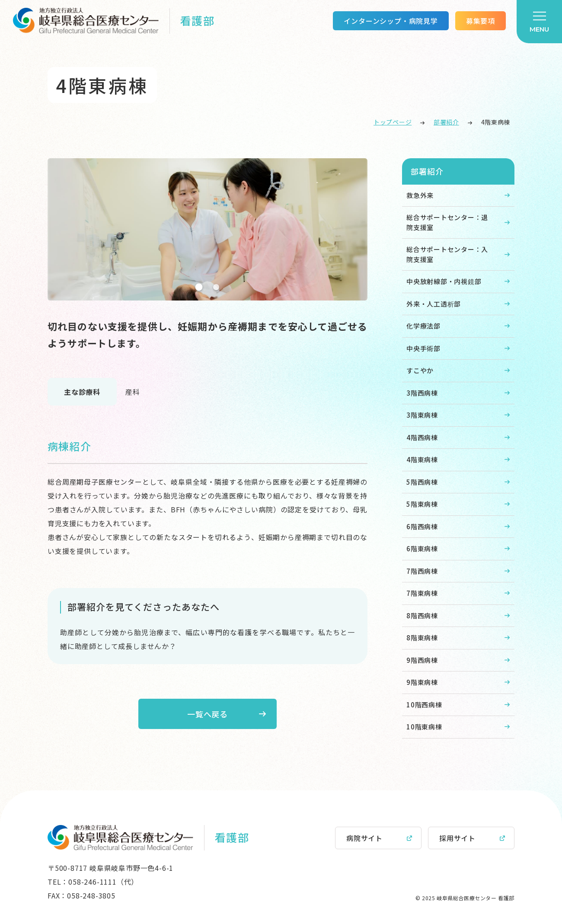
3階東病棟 (422, 415)
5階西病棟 (422, 482)
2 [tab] (216, 287)
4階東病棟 (422, 459)
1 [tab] (199, 287)
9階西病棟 (422, 660)
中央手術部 (423, 348)
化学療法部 (423, 326)
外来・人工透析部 (434, 304)
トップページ (393, 122)
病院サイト (364, 838)
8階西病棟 (422, 615)
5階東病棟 (422, 504)
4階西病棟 (422, 437)
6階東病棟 (422, 548)
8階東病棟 (422, 638)
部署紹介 (446, 122)
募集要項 (481, 21)
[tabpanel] (208, 229)
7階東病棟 (422, 593)
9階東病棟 (422, 682)
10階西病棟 (424, 705)
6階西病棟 (422, 526)
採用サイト (457, 838)
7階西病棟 (422, 571)
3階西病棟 (422, 393)
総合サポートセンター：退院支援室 (447, 222)
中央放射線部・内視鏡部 (444, 281)
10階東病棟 (424, 727)
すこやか (420, 370)
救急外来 (420, 195)
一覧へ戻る (208, 714)
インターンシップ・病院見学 (391, 21)
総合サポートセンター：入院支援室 (447, 254)
